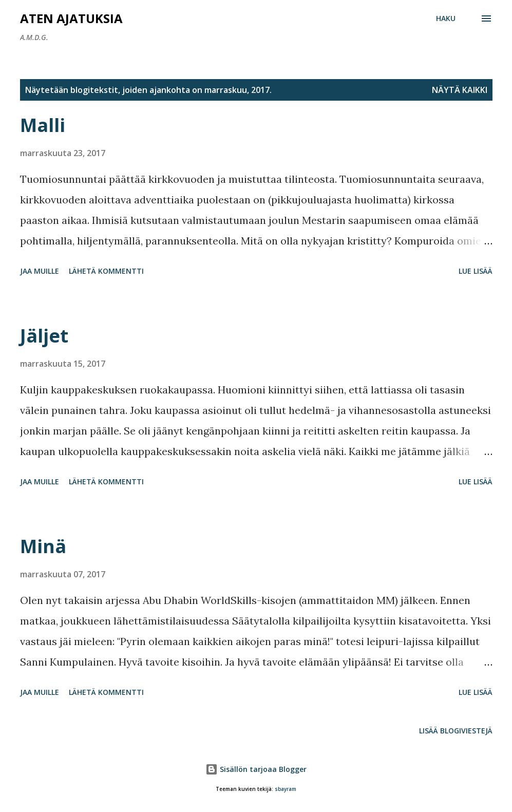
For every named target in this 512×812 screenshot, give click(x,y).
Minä (43, 546)
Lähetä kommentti (106, 271)
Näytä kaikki (460, 90)
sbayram (286, 789)
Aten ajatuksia (71, 18)
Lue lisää (476, 271)
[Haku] (446, 18)
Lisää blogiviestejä (456, 731)
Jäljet (44, 336)
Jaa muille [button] (40, 271)
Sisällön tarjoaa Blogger (256, 769)
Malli (43, 125)
